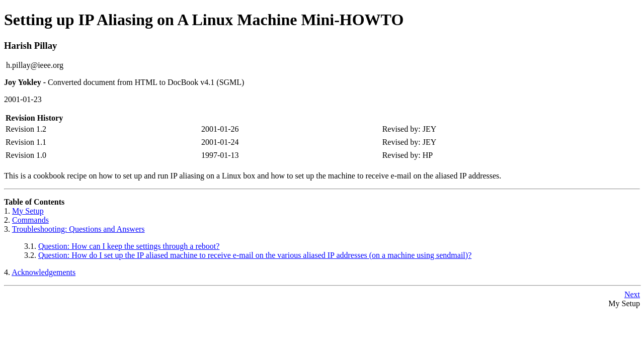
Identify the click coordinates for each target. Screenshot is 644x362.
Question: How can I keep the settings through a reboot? (129, 246)
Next (632, 294)
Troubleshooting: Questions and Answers (78, 229)
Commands (30, 220)
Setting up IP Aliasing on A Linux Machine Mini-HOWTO (204, 20)
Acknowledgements (44, 272)
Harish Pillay (30, 46)
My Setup (28, 211)
